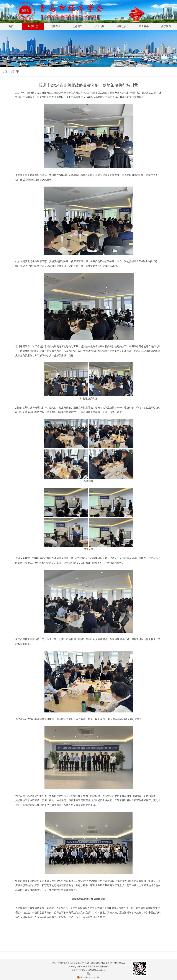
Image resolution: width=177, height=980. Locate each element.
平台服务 (144, 26)
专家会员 (122, 26)
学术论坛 (100, 26)
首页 (11, 26)
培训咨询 (55, 26)
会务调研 (77, 26)
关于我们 (166, 26)
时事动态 (33, 26)
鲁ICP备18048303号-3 (88, 977)
